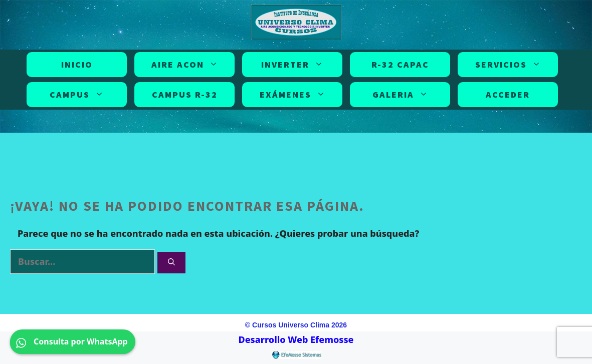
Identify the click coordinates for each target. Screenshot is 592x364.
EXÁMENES (294, 95)
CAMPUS (79, 95)
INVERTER (294, 65)
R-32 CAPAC (400, 64)
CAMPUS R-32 (185, 94)
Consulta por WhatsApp (73, 342)
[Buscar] (171, 263)
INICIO (77, 64)
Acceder (508, 94)
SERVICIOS (510, 65)
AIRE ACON (187, 65)
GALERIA (402, 95)
